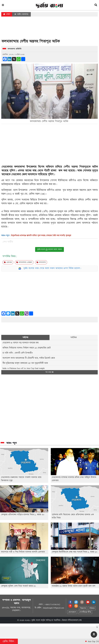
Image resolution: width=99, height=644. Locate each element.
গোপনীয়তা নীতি (85, 612)
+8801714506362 (52, 604)
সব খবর (49, 372)
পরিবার (92, 608)
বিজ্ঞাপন (83, 608)
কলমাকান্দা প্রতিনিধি (15, 49)
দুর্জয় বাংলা (36, 620)
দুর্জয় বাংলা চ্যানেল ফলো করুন (49, 249)
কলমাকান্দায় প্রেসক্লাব (24, 262)
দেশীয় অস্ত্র (69, 167)
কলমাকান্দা (41, 262)
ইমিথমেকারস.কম (75, 620)
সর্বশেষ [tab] (25, 337)
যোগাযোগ (72, 612)
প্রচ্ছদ (7, 14)
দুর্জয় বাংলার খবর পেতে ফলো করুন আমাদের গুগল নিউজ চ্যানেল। (52, 268)
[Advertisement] (49, 29)
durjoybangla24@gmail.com (54, 608)
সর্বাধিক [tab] (74, 337)
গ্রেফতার (8, 262)
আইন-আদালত (21, 14)
